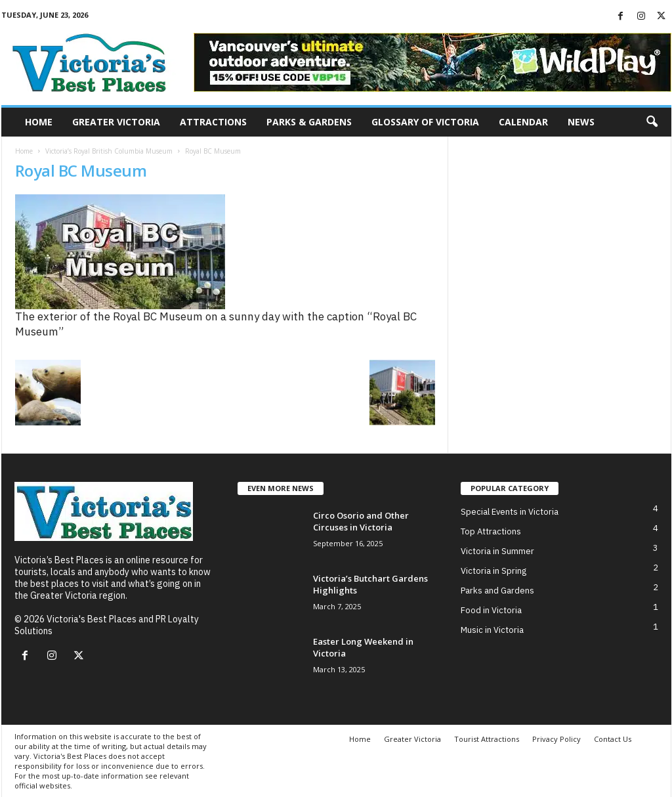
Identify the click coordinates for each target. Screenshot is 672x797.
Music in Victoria (492, 630)
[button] (652, 122)
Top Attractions (491, 531)
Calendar (523, 122)
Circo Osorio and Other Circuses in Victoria (361, 521)
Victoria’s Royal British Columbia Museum (109, 151)
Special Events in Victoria (510, 512)
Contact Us (613, 739)
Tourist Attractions (487, 739)
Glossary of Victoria (425, 122)
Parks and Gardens (497, 591)
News (581, 122)
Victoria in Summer (497, 551)
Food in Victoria (491, 610)
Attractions (213, 122)
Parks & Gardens (309, 122)
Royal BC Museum (81, 170)
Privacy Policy (556, 739)
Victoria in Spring (493, 571)
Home (39, 122)
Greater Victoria (116, 122)
